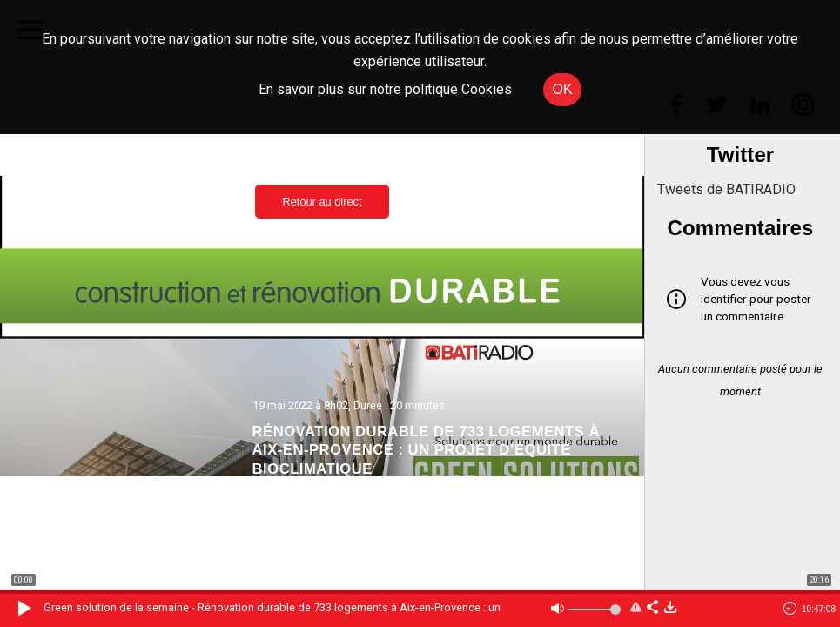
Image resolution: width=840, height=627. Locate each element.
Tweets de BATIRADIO (726, 189)
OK (562, 89)
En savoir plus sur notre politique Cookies (385, 89)
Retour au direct (322, 202)
